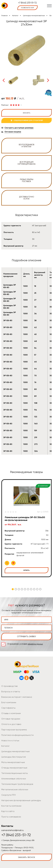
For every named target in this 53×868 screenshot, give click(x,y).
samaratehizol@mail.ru (12, 830)
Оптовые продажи (11, 719)
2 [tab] (16, 589)
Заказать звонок (26, 857)
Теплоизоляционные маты (15, 773)
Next (48, 80)
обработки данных (35, 644)
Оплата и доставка (11, 724)
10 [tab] (40, 589)
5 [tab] (25, 589)
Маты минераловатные (13, 762)
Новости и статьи (10, 741)
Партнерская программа (14, 730)
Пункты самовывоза (11, 817)
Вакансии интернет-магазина (17, 697)
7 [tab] (31, 589)
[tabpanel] (26, 528)
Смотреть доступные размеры (19, 128)
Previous (4, 80)
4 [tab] (22, 589)
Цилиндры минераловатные (34, 16)
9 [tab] (37, 589)
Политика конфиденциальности (17, 735)
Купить (26, 570)
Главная (4, 16)
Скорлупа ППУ (9, 795)
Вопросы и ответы (11, 692)
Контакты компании (11, 806)
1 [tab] (13, 589)
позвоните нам (27, 8)
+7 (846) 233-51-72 (27, 3)
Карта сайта (8, 811)
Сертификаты (8, 708)
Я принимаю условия (25, 644)
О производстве (10, 686)
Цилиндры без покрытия (14, 757)
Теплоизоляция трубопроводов (17, 784)
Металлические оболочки (15, 789)
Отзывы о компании (11, 713)
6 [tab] (28, 589)
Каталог (15, 16)
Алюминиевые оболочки (14, 779)
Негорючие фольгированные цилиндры (21, 800)
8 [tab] (34, 589)
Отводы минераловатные (14, 768)
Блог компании (9, 702)
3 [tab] (19, 589)
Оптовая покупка (13, 132)
